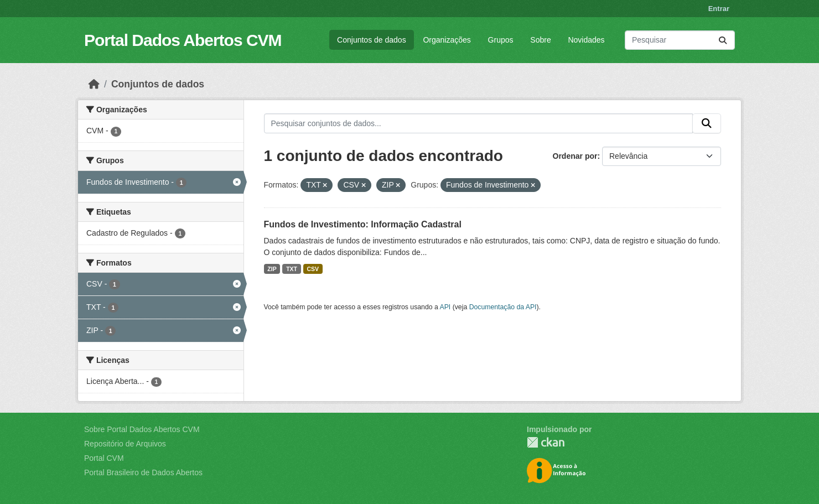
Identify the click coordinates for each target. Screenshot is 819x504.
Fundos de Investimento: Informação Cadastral (363, 224)
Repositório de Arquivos (125, 444)
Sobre (540, 40)
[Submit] (723, 40)
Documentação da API (503, 307)
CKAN (546, 442)
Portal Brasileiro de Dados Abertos (143, 472)
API (445, 307)
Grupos (501, 40)
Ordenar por (575, 156)
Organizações (447, 40)
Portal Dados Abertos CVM (183, 40)
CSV (313, 269)
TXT (292, 269)
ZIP (272, 269)
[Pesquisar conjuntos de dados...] (680, 40)
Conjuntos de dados (372, 40)
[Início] (94, 84)
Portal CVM (104, 458)
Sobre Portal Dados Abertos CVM (142, 429)
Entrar (719, 9)
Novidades (586, 40)
